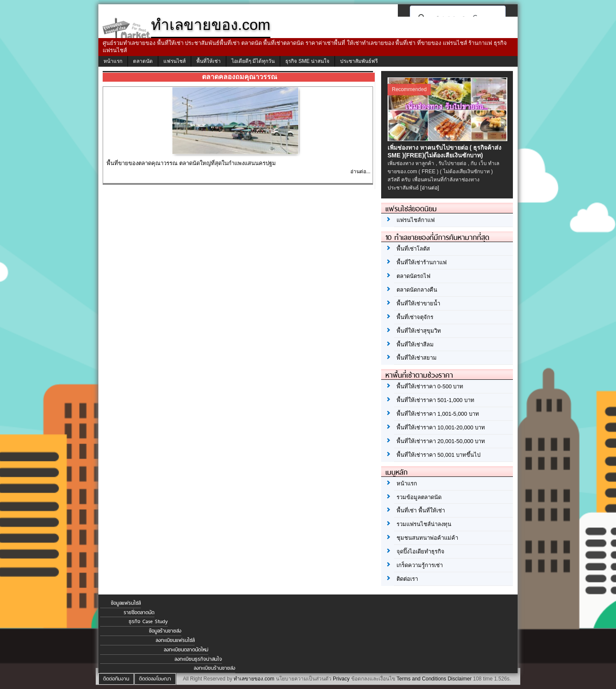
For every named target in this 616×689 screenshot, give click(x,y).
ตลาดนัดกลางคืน (417, 290)
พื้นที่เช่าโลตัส (413, 249)
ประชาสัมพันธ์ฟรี (359, 61)
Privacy (341, 679)
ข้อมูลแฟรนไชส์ (126, 603)
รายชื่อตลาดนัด (139, 612)
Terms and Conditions (421, 679)
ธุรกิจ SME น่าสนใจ (307, 61)
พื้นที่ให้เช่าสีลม (415, 344)
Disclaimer (459, 679)
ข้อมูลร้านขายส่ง (165, 631)
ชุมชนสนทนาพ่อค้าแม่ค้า (427, 538)
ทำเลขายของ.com (254, 679)
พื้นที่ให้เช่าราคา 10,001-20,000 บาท (441, 427)
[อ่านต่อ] (429, 188)
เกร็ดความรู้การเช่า (420, 565)
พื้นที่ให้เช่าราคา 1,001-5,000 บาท (438, 414)
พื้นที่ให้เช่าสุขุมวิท (419, 331)
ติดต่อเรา (407, 579)
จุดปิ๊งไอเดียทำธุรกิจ (421, 551)
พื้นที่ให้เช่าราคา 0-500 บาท (430, 386)
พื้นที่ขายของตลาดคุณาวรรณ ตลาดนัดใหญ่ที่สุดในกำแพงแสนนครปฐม (191, 163)
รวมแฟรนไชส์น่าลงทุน (424, 524)
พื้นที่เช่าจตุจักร (415, 317)
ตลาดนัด (143, 61)
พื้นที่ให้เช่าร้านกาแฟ (422, 262)
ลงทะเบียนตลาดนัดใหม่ (186, 650)
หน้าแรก (113, 61)
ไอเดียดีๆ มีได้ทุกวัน (253, 61)
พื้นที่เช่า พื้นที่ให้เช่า (421, 510)
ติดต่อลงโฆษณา (155, 679)
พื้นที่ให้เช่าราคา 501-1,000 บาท (435, 400)
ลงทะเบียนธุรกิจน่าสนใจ (198, 659)
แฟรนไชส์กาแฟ (416, 220)
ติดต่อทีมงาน (116, 679)
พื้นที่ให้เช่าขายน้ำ (418, 303)
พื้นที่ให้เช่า (209, 61)
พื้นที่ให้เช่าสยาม (417, 358)
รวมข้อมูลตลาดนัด (419, 497)
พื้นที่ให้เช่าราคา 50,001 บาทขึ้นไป (438, 455)
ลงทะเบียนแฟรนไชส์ (175, 640)
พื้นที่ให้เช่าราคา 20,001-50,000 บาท (441, 441)
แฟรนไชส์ (175, 61)
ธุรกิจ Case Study (148, 621)
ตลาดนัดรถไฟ (413, 276)
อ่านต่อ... (360, 172)
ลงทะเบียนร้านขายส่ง (215, 668)
